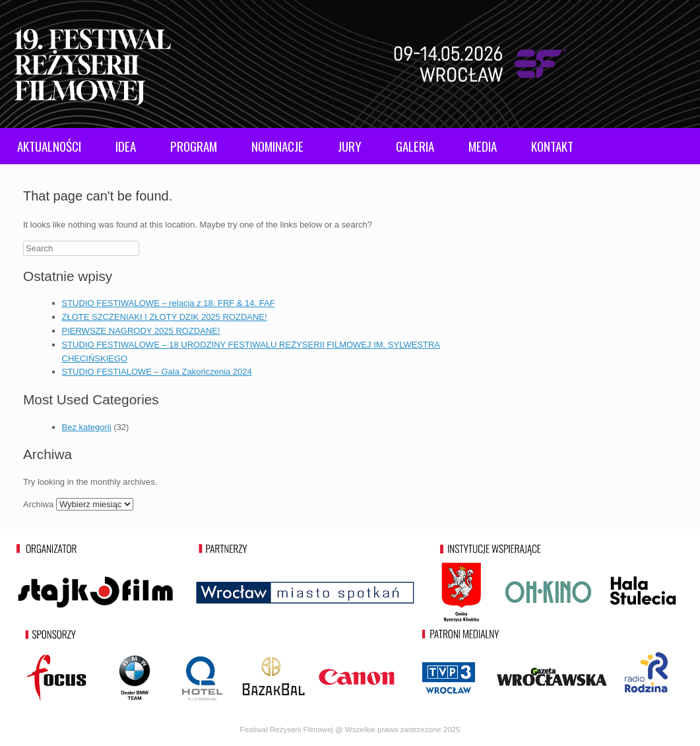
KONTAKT (552, 146)
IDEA (126, 146)
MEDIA (483, 146)
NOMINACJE (277, 146)
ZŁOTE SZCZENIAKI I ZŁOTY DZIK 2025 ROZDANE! (165, 317)
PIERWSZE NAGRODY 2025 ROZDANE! (141, 331)
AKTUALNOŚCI (49, 146)
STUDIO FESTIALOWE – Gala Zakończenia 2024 (157, 372)
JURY (350, 146)
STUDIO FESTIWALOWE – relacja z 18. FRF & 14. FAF (169, 303)
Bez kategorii (87, 427)
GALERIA (415, 146)
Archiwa (38, 504)
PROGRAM (194, 146)
